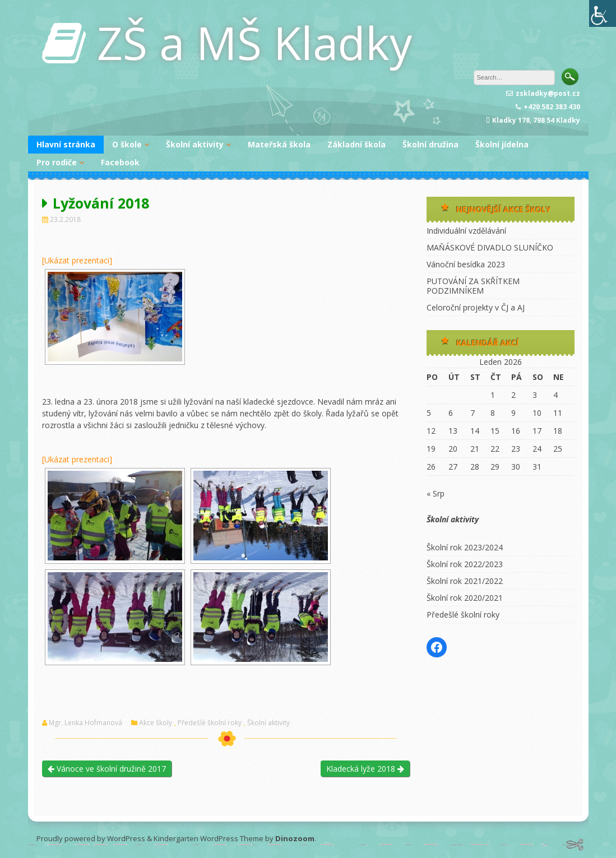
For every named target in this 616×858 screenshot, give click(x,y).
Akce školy (156, 723)
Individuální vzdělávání (466, 231)
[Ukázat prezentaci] (77, 260)
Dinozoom (295, 838)
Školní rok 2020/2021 (465, 598)
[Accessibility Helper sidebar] (603, 13)
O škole (127, 144)
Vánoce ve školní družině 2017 (107, 769)
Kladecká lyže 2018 (365, 769)
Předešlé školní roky (210, 723)
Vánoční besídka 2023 (466, 264)
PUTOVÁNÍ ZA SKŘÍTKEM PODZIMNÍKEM (473, 286)
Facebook (120, 162)
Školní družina (430, 144)
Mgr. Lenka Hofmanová (85, 723)
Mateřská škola (279, 144)
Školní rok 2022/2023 (465, 564)
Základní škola (356, 144)
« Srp (436, 493)
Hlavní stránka (66, 144)
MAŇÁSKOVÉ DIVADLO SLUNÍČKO (490, 247)
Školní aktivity (195, 144)
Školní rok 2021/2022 (465, 581)
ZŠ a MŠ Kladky (254, 42)
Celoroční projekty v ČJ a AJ (476, 307)
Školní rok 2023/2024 (465, 547)
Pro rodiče (57, 162)
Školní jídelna (502, 144)
